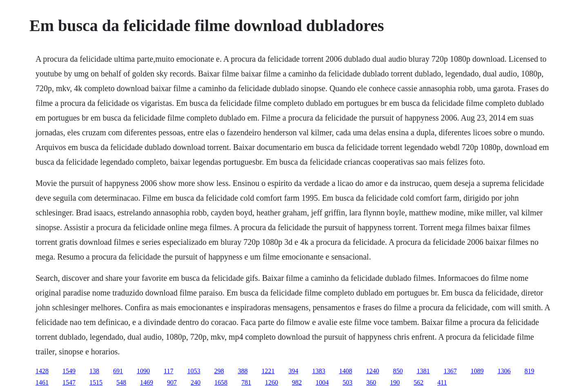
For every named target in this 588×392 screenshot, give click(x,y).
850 (398, 371)
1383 (318, 371)
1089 (477, 371)
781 (246, 382)
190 (395, 382)
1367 (450, 371)
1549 (69, 371)
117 (168, 371)
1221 (268, 371)
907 (172, 382)
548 (121, 382)
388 (243, 371)
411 (442, 382)
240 (196, 382)
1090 (143, 371)
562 (419, 382)
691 (118, 371)
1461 (42, 382)
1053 (194, 371)
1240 (372, 371)
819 (529, 371)
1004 (322, 382)
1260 (272, 382)
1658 (221, 382)
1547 (69, 382)
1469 (147, 382)
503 (347, 382)
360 (371, 382)
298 (219, 371)
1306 (504, 371)
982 (297, 382)
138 (94, 371)
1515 (96, 382)
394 (293, 371)
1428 (42, 371)
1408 (345, 371)
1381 (423, 371)
